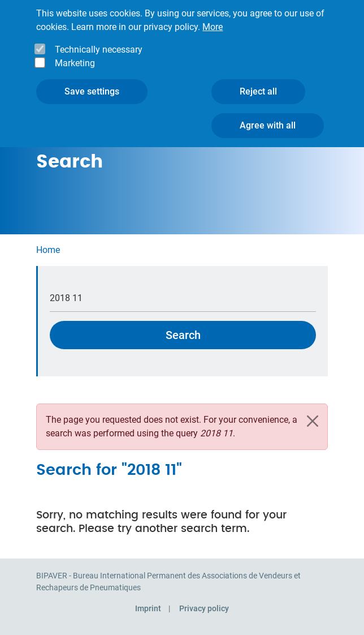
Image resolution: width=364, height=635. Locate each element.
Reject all (258, 82)
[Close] (313, 421)
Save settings (92, 82)
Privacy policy (204, 608)
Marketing (75, 53)
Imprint (148, 608)
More (213, 17)
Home (48, 250)
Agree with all (268, 116)
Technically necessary (99, 40)
